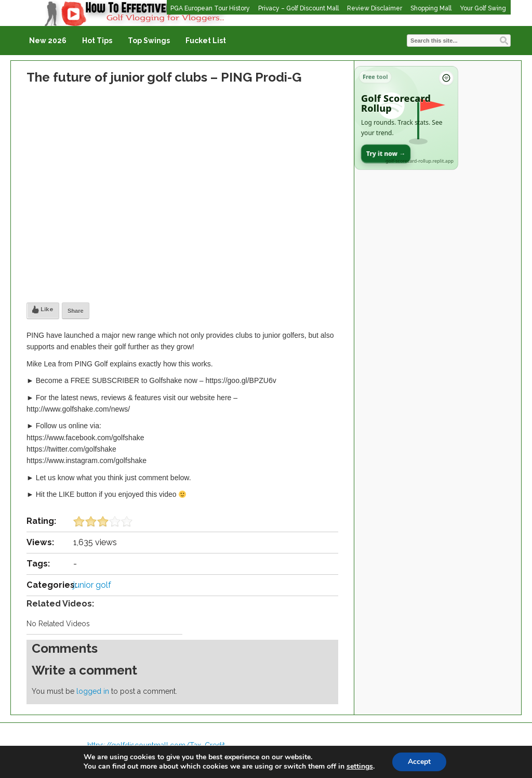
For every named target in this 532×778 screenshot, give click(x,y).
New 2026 (48, 41)
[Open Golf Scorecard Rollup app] (406, 118)
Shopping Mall (431, 8)
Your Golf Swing (483, 8)
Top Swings (149, 41)
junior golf (92, 585)
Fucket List (206, 41)
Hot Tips (97, 41)
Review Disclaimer (375, 8)
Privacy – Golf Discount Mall (298, 8)
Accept (419, 762)
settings (360, 767)
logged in (93, 691)
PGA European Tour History (210, 8)
